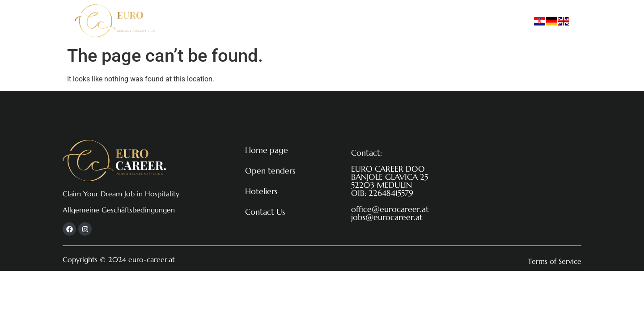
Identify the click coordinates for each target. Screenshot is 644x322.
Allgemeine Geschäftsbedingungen (119, 210)
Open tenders (289, 21)
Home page (229, 21)
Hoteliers (343, 21)
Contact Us (393, 21)
